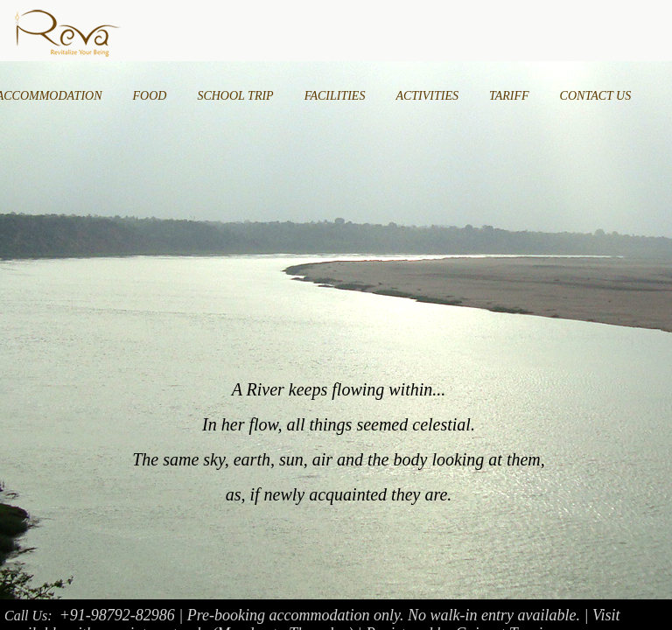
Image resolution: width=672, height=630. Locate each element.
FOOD (150, 96)
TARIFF (509, 96)
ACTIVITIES (427, 96)
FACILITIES (335, 96)
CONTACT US (596, 96)
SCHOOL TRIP (235, 96)
